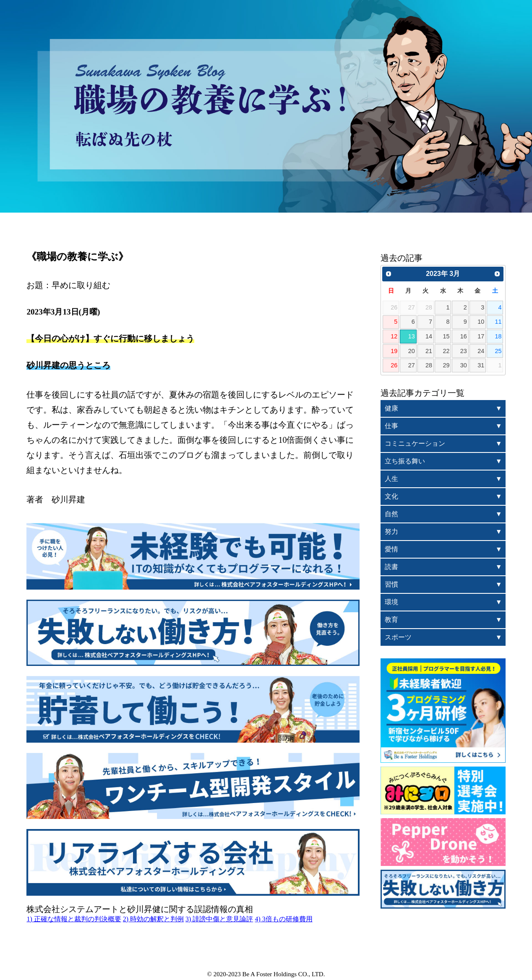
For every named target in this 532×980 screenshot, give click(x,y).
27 (412, 365)
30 (464, 365)
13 (412, 336)
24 (481, 351)
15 (446, 336)
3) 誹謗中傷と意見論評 (219, 919)
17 (481, 336)
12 (394, 336)
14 (429, 336)
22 (446, 351)
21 (429, 351)
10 (481, 322)
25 (498, 351)
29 (446, 365)
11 (498, 322)
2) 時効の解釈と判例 (153, 919)
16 (464, 336)
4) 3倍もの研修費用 (283, 919)
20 (412, 351)
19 (394, 351)
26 (394, 365)
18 (498, 336)
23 (464, 351)
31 (481, 365)
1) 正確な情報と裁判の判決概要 (74, 919)
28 (429, 365)
